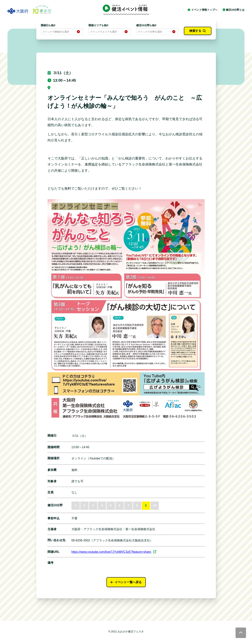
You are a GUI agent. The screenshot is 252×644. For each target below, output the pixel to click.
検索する (198, 31)
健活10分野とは (234, 10)
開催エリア (98, 25)
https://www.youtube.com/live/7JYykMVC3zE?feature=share (114, 552)
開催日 (48, 25)
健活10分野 (146, 25)
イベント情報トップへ (203, 10)
